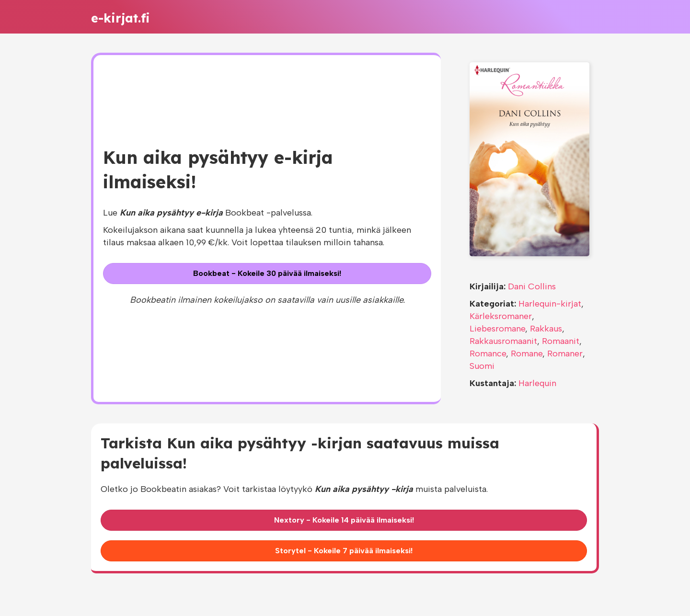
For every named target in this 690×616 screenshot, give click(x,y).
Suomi (482, 366)
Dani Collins (532, 286)
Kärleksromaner (501, 316)
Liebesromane (497, 329)
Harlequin (537, 383)
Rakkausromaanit (503, 341)
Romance (488, 354)
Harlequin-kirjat (550, 304)
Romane (527, 354)
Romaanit (561, 341)
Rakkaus (546, 329)
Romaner (565, 354)
